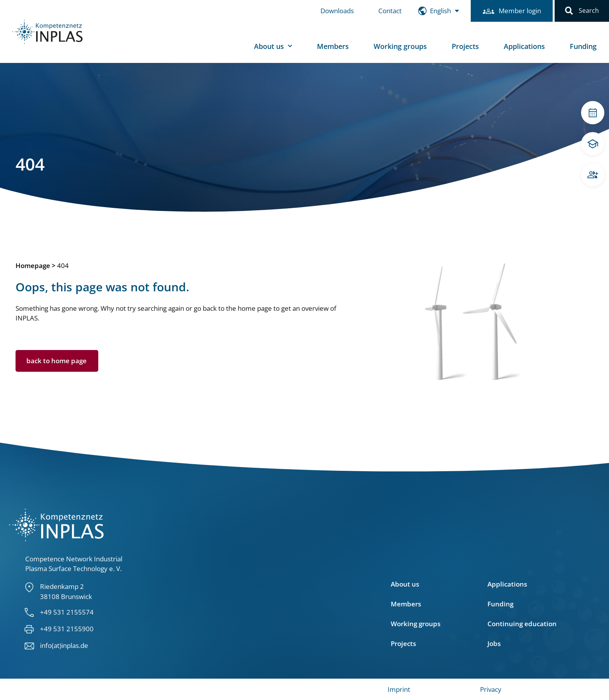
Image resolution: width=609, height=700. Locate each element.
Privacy (491, 689)
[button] (569, 11)
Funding (583, 46)
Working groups (400, 46)
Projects (465, 46)
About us (273, 46)
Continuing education (522, 624)
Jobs (494, 644)
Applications (524, 46)
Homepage (33, 266)
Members (333, 46)
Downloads (337, 11)
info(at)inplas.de (64, 645)
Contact (390, 11)
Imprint (399, 689)
